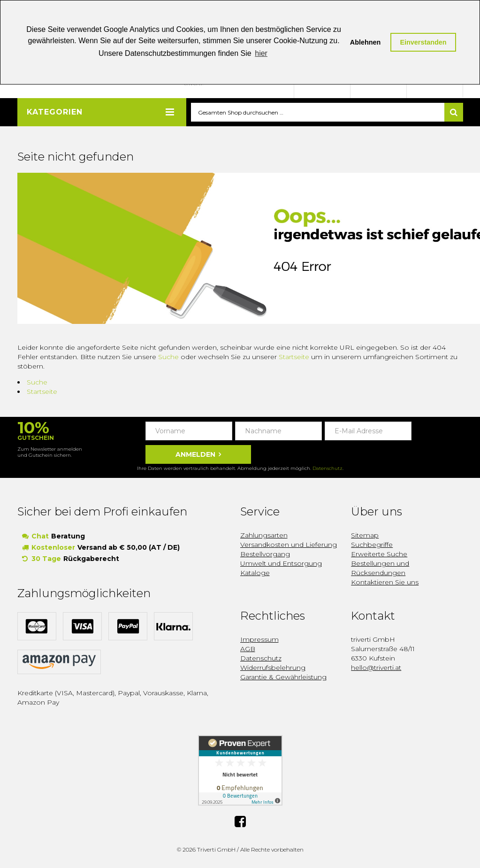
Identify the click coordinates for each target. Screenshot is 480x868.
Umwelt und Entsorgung (281, 564)
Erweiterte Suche (379, 554)
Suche (168, 357)
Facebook (240, 822)
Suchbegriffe (372, 545)
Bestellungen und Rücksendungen (380, 568)
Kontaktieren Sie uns (385, 583)
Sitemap (365, 536)
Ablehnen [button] (366, 42)
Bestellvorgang (265, 554)
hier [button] (261, 53)
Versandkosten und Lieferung (289, 545)
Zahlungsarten (264, 536)
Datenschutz (328, 469)
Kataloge (255, 573)
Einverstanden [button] (423, 42)
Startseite (294, 357)
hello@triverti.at (376, 668)
